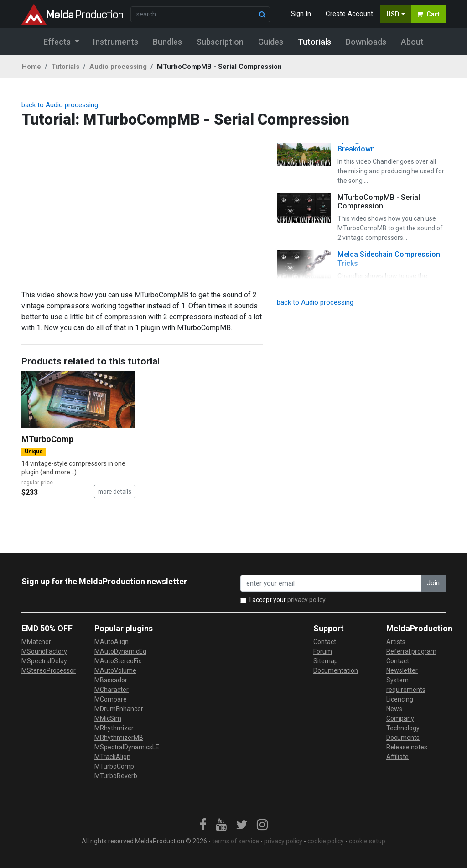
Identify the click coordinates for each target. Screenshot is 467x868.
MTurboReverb (116, 776)
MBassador (111, 680)
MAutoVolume (115, 670)
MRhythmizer (114, 728)
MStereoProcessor (49, 670)
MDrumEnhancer (119, 709)
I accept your (288, 600)
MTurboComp (47, 439)
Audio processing (118, 67)
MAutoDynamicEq (120, 651)
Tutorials (65, 67)
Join (433, 583)
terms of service (236, 841)
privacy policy (306, 600)
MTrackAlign (112, 757)
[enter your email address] (331, 583)
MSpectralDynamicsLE (127, 747)
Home (31, 67)
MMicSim (108, 718)
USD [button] (393, 14)
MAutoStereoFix (118, 661)
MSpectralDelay (44, 661)
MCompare (111, 699)
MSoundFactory (44, 651)
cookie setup (367, 841)
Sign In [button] (301, 14)
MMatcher (36, 642)
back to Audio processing (60, 105)
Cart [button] (428, 14)
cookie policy (326, 841)
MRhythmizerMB (119, 738)
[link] (203, 825)
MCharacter (112, 690)
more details (115, 491)
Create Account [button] (349, 14)
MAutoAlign (112, 642)
